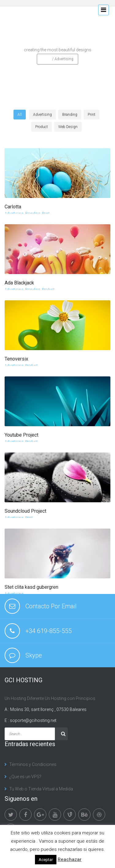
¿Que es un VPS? (25, 777)
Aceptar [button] (46, 860)
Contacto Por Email (51, 606)
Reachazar (70, 859)
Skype (34, 655)
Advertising (14, 214)
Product (48, 290)
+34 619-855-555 (49, 631)
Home (46, 59)
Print (46, 214)
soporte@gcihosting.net (33, 720)
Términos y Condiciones (33, 764)
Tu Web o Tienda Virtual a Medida (41, 789)
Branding (33, 214)
